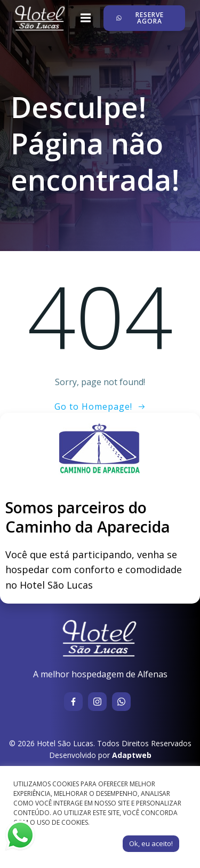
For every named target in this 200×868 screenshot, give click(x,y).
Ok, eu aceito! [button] (151, 843)
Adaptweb (132, 755)
